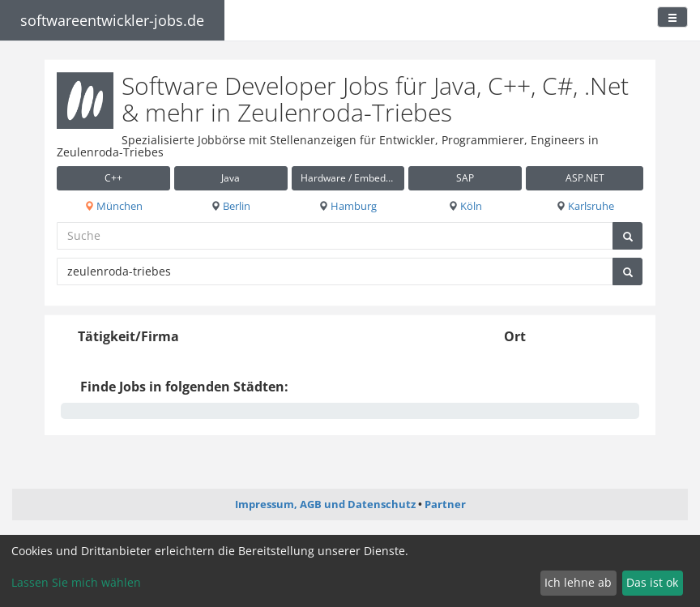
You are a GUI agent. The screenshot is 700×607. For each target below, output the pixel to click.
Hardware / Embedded (352, 178)
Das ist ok (652, 582)
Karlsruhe (585, 206)
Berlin (230, 206)
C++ (113, 178)
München (113, 206)
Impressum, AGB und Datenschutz (325, 504)
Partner (445, 504)
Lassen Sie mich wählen (76, 582)
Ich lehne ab (578, 582)
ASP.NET (585, 178)
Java (230, 178)
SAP (465, 178)
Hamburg (348, 206)
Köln (465, 206)
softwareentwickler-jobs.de (112, 20)
